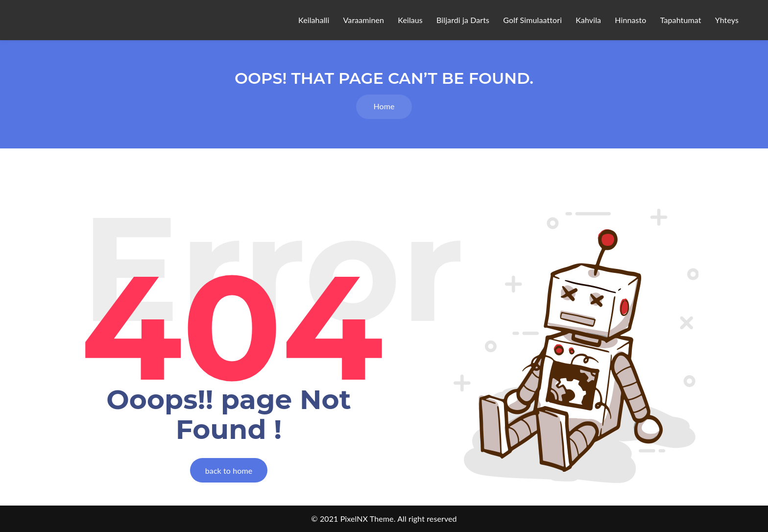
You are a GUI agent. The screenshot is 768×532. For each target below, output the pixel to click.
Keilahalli (314, 20)
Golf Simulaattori (532, 20)
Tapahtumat (681, 20)
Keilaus (410, 20)
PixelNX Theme (367, 519)
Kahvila (588, 20)
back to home (229, 471)
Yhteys (727, 20)
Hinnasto (630, 20)
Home (384, 106)
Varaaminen (364, 20)
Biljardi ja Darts (463, 20)
